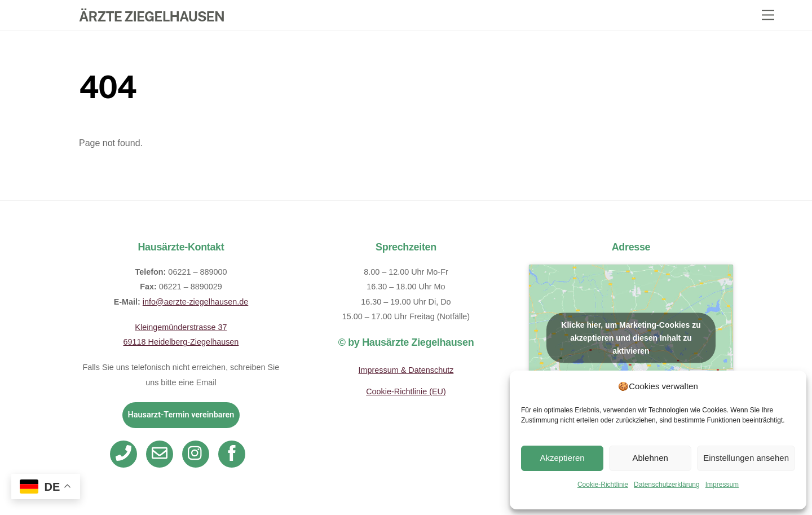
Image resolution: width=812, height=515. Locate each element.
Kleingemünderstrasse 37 (181, 327)
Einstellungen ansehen (746, 458)
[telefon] (125, 453)
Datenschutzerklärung (667, 485)
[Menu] (768, 16)
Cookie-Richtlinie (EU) (406, 391)
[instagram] (198, 453)
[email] (162, 453)
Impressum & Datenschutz (406, 370)
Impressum (722, 485)
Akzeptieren (562, 458)
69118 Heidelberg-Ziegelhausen (181, 342)
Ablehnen (650, 458)
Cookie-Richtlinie (603, 485)
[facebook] (234, 453)
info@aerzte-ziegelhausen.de (195, 302)
